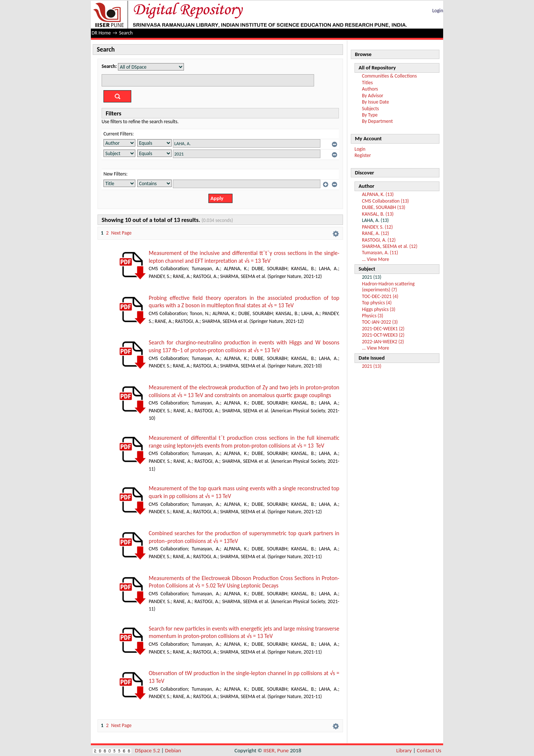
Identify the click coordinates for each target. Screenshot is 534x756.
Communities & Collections (389, 76)
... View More (375, 259)
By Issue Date (375, 102)
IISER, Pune (276, 750)
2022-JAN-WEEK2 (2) (383, 342)
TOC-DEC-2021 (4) (380, 296)
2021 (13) (372, 366)
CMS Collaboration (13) (385, 201)
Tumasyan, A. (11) (380, 253)
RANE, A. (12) (375, 233)
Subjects (370, 109)
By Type (370, 115)
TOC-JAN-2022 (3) (380, 322)
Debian (173, 750)
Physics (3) (373, 316)
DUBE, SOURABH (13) (384, 207)
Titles (367, 83)
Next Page (121, 233)
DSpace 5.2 (148, 750)
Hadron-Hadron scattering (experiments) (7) (388, 287)
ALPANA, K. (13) (378, 194)
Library (404, 750)
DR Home (101, 33)
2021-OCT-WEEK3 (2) (383, 335)
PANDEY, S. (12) (377, 227)
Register (363, 155)
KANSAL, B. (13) (378, 214)
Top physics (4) (377, 303)
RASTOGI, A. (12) (379, 240)
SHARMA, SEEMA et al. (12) (390, 246)
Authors (370, 89)
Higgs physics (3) (379, 309)
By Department (377, 121)
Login (438, 11)
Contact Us (429, 750)
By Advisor (373, 96)
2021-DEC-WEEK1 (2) (383, 329)
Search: (109, 66)
